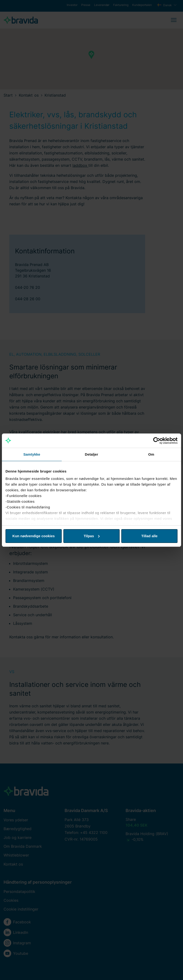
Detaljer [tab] (91, 454)
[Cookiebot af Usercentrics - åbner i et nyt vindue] (157, 441)
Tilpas (92, 536)
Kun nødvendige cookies (34, 536)
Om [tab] (151, 454)
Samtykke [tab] (32, 454)
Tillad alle (149, 536)
